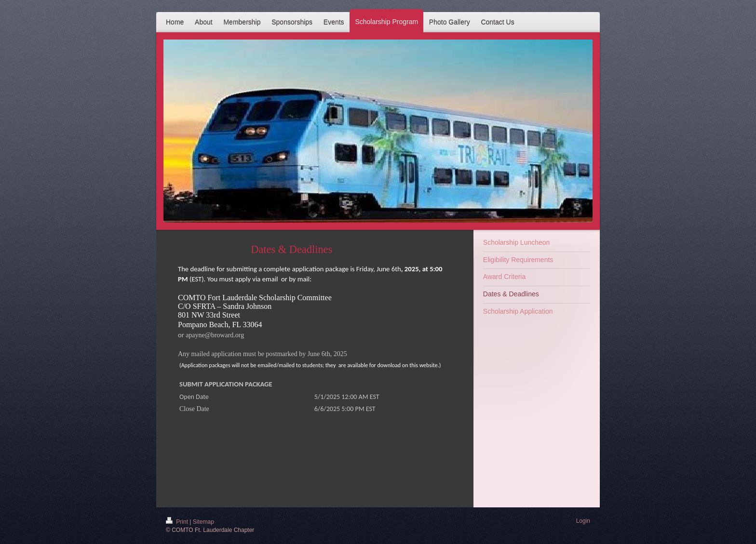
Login (583, 521)
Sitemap (203, 522)
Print (178, 522)
